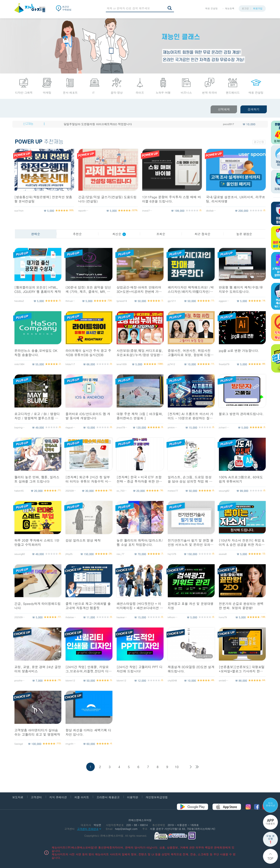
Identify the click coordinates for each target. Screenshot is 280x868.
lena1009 (122, 364)
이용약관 (133, 797)
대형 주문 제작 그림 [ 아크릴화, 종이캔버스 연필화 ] (140, 416)
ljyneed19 (122, 301)
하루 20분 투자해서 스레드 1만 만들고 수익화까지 (37, 543)
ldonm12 (70, 680)
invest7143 (148, 211)
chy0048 (172, 680)
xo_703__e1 (122, 491)
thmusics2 (71, 301)
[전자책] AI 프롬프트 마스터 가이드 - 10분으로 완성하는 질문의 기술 (191, 416)
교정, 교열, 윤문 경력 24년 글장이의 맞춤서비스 (38, 669)
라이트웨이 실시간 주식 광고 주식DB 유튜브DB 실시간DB (88, 353)
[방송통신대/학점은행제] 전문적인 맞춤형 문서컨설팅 (43, 199)
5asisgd (19, 744)
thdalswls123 (71, 617)
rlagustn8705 (71, 427)
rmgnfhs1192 (71, 744)
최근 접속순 (203, 234)
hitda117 (70, 364)
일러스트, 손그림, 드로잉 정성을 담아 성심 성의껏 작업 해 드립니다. (190, 479)
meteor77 (173, 491)
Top (270, 858)
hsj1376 (172, 554)
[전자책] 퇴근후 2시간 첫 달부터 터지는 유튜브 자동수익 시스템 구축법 (88, 479)
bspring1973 (20, 427)
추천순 (77, 234)
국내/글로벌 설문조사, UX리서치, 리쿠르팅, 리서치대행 (236, 199)
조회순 (161, 234)
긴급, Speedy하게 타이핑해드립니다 (38, 606)
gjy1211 (172, 301)
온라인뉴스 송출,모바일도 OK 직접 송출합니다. (36, 353)
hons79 (223, 617)
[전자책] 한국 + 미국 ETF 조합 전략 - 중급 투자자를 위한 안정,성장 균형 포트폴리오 (140, 479)
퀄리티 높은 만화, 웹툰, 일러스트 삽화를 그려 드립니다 (37, 479)
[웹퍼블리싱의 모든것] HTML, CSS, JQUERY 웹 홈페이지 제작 (38, 289)
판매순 (36, 234)
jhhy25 (69, 554)
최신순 (119, 234)
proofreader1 (20, 680)
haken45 (19, 491)
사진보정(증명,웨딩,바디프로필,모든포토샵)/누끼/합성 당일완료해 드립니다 (140, 353)
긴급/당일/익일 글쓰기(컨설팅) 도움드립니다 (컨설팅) (108, 199)
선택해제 (224, 109)
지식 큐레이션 (270, 804)
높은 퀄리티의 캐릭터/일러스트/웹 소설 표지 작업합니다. (140, 543)
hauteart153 (122, 617)
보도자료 (18, 797)
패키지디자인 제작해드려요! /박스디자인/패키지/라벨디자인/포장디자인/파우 (191, 289)
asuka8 (223, 554)
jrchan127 (224, 427)
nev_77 (121, 554)
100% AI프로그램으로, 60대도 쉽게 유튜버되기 (241, 479)
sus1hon (19, 211)
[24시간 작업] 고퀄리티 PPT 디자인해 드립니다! (140, 669)
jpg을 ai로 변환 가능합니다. (239, 351)
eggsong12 (224, 301)
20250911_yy (71, 491)
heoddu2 (19, 301)
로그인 (245, 8)
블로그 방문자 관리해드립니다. (241, 414)
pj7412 (172, 364)
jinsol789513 (122, 427)
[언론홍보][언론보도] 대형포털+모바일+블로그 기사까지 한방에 (242, 669)
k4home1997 (173, 617)
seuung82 (224, 491)
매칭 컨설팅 (212, 8)
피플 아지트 (82, 797)
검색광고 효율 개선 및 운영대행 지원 (191, 606)
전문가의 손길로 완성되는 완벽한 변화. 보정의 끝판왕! (241, 606)
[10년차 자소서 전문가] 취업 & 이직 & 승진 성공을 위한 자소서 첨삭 (242, 543)
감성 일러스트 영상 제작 (83, 540)
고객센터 (36, 797)
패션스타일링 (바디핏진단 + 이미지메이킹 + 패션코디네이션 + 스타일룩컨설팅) (139, 606)
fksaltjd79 (224, 364)
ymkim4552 (173, 427)
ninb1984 (19, 364)
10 (177, 767)
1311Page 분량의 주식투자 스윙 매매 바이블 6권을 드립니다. (172, 199)
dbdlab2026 (211, 211)
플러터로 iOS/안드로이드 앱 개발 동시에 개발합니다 (88, 416)
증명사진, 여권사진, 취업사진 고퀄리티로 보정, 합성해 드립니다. (191, 353)
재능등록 (230, 8)
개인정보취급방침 (157, 797)
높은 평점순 (244, 234)
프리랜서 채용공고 (108, 797)
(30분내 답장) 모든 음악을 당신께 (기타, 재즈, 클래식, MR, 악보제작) (88, 289)
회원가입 (258, 8)
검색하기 (254, 109)
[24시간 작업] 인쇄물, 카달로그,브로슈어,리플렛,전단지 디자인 (89, 669)
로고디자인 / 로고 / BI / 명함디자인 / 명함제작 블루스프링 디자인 (37, 416)
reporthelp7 (84, 211)
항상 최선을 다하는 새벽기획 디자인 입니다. (88, 732)
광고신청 (259, 142)
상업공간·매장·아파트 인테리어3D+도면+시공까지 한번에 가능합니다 (139, 289)
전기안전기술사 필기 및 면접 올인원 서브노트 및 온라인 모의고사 (191, 543)
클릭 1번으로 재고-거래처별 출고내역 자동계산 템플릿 (88, 606)
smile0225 (224, 680)
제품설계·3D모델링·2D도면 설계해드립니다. (191, 669)
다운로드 (270, 822)
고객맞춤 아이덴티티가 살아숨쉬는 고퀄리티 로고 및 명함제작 (37, 732)
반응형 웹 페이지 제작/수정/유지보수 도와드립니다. (241, 289)
